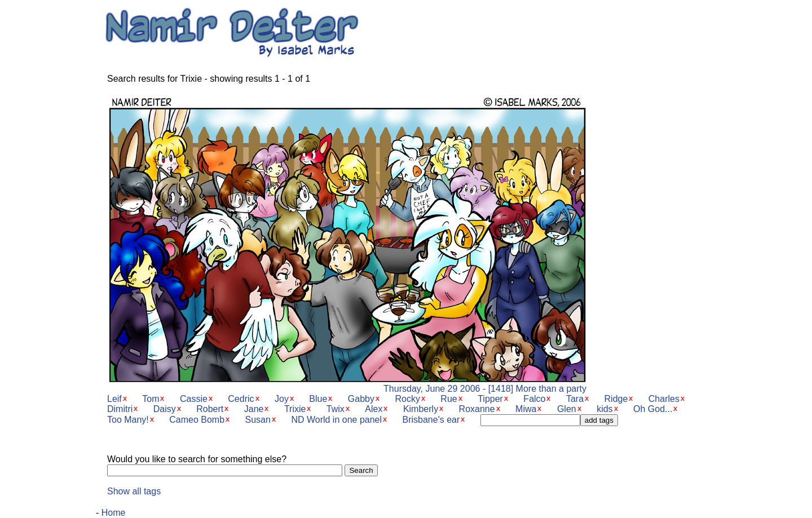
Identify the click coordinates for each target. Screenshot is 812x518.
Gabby (361, 399)
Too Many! (128, 420)
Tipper (490, 399)
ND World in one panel (336, 420)
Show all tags (134, 491)
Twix (336, 409)
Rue (449, 399)
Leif (114, 399)
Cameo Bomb (197, 420)
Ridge (616, 399)
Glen (567, 409)
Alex (374, 409)
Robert (210, 409)
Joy (282, 399)
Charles (664, 399)
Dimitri (120, 409)
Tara (575, 399)
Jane (254, 409)
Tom (151, 399)
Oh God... (653, 409)
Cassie (194, 399)
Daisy (165, 409)
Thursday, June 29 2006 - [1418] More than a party (347, 385)
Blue (318, 399)
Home (114, 513)
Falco (534, 399)
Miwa (526, 409)
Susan (258, 420)
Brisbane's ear (431, 420)
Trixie (295, 409)
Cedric (241, 399)
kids (604, 409)
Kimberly (421, 409)
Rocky (407, 399)
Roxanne (477, 409)
